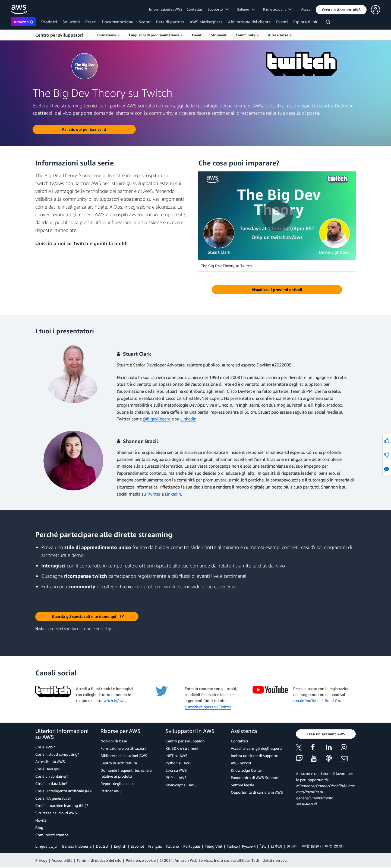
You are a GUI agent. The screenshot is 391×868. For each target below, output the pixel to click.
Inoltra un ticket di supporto (255, 756)
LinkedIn (173, 494)
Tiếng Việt (214, 846)
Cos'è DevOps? (48, 769)
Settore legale (242, 785)
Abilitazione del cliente (249, 22)
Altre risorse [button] (280, 35)
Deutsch (103, 846)
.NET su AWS (176, 756)
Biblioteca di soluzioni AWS (124, 756)
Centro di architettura (119, 763)
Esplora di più (306, 22)
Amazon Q (23, 22)
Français (155, 846)
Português (192, 846)
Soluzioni (71, 22)
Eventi (282, 22)
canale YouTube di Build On (317, 701)
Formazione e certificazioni (123, 748)
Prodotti (49, 22)
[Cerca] (329, 23)
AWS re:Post (241, 763)
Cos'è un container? (52, 776)
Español (137, 846)
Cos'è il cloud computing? (57, 754)
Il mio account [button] (277, 9)
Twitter (154, 494)
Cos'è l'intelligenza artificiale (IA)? (64, 791)
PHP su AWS (176, 778)
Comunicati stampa (52, 835)
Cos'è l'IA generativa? (53, 798)
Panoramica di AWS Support (255, 778)
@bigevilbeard (157, 419)
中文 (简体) (311, 846)
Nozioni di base (114, 741)
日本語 (276, 846)
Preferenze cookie (141, 860)
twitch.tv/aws (114, 701)
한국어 (292, 846)
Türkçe (232, 846)
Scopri (145, 22)
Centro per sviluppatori (59, 35)
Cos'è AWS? (45, 747)
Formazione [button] (108, 35)
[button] (341, 10)
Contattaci (195, 9)
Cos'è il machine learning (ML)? (62, 805)
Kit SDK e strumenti (183, 748)
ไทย (263, 846)
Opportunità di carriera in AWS (257, 792)
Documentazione (118, 22)
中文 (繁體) (334, 846)
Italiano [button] (246, 9)
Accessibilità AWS (50, 762)
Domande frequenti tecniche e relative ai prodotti (126, 773)
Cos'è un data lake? (51, 784)
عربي (53, 846)
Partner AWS (111, 791)
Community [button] (247, 35)
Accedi (306, 9)
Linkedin (188, 419)
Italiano (173, 846)
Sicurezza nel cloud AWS (56, 813)
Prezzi (91, 22)
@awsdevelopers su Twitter (208, 707)
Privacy (41, 860)
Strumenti (219, 35)
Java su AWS (176, 770)
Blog (39, 827)
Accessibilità (62, 860)
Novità (41, 820)
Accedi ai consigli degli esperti (256, 748)
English (120, 846)
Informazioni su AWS (166, 9)
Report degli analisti (118, 784)
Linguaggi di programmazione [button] (156, 35)
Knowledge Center (246, 770)
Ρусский (249, 846)
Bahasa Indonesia (77, 846)
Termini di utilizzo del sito (99, 860)
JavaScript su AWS (181, 785)
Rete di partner (170, 22)
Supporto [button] (218, 9)
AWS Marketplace (206, 22)
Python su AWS (179, 763)
